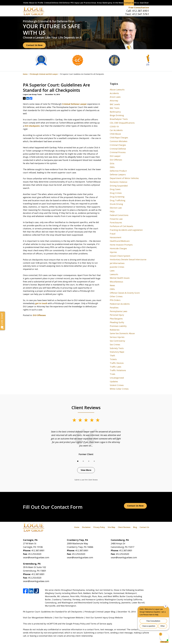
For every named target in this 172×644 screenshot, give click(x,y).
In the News (118, 3)
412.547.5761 (141, 14)
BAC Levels (115, 104)
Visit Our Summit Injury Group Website (104, 618)
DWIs (112, 167)
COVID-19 (114, 127)
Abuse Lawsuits (117, 90)
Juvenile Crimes (117, 267)
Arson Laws (115, 97)
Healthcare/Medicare (120, 241)
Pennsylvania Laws (119, 311)
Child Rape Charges (119, 138)
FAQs (112, 211)
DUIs (112, 163)
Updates (114, 381)
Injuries (113, 252)
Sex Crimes (115, 345)
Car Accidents (116, 130)
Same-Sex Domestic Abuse (122, 333)
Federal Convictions (119, 215)
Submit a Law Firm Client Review (86, 480)
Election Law (116, 208)
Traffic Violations (118, 370)
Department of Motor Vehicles (124, 178)
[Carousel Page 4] (94, 461)
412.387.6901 (141, 11)
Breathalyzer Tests (119, 119)
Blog (135, 527)
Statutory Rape (117, 352)
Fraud (113, 234)
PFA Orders (115, 300)
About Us (33, 3)
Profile (41, 3)
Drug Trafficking (118, 200)
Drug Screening (117, 197)
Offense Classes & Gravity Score (125, 293)
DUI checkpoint (32, 126)
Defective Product (118, 171)
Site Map (111, 527)
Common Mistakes (119, 141)
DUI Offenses (39, 315)
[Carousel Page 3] (89, 461)
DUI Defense (64, 3)
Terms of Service (98, 624)
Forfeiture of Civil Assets (121, 226)
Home (26, 3)
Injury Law (79, 3)
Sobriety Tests (117, 348)
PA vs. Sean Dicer (142, 3)
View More (86, 470)
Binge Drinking (117, 115)
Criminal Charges (118, 145)
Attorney (114, 101)
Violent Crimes (117, 385)
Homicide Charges (118, 248)
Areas (99, 3)
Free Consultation (139, 7)
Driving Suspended (119, 186)
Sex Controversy (117, 341)
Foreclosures (116, 223)
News (112, 285)
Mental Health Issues (120, 278)
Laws (112, 271)
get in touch (41, 303)
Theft (112, 356)
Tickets (113, 359)
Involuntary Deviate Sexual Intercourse (128, 259)
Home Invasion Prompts (121, 245)
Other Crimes (116, 296)
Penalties (114, 308)
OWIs (112, 289)
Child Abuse (115, 134)
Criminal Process (118, 152)
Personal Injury (117, 315)
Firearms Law (116, 219)
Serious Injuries (117, 337)
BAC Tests (115, 108)
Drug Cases (115, 189)
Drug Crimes (116, 193)
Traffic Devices (117, 363)
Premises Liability (118, 326)
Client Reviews (124, 527)
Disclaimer (86, 527)
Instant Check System (120, 256)
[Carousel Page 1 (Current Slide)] (78, 461)
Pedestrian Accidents (120, 304)
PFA (72, 3)
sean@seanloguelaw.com (36, 557)
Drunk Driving (116, 204)
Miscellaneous (116, 282)
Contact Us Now (34, 45)
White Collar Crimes (119, 389)
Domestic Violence (119, 182)
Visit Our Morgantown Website (38, 618)
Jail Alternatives (117, 263)
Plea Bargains (116, 319)
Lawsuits (114, 274)
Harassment (116, 237)
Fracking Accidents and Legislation (126, 230)
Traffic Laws (116, 367)
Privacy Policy (99, 527)
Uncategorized (117, 378)
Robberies (115, 330)
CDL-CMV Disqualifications (122, 123)
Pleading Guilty (117, 322)
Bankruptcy (107, 3)
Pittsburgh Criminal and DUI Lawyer (44, 74)
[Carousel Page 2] (83, 461)
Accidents (114, 93)
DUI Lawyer (115, 156)
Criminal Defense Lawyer (74, 104)
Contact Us (129, 3)
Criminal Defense (51, 3)
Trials (112, 374)
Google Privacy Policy (76, 624)
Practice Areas (90, 3)
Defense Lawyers (118, 175)
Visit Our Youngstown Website (69, 618)
